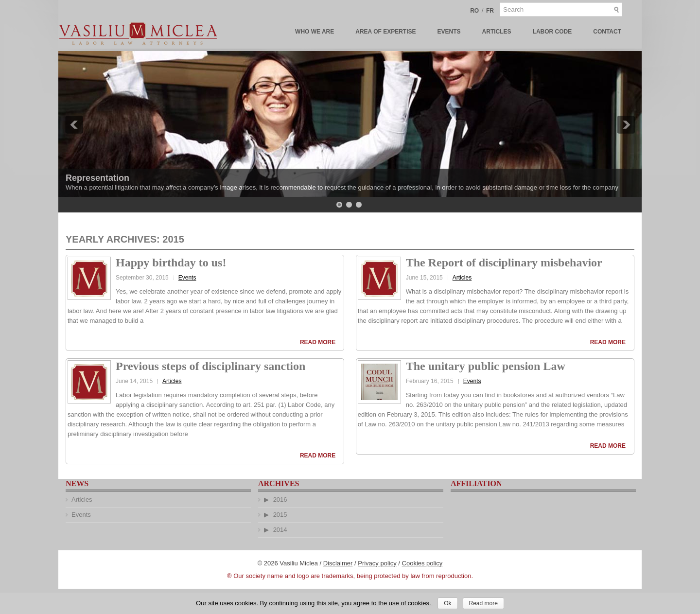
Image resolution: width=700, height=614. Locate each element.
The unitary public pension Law (486, 366)
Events (449, 32)
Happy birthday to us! (171, 263)
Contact (607, 32)
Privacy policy (377, 563)
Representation (97, 178)
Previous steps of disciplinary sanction (210, 366)
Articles (497, 32)
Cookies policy (422, 563)
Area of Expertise (385, 32)
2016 (280, 500)
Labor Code (552, 32)
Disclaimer (338, 563)
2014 (280, 530)
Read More (318, 342)
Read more (483, 603)
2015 (280, 515)
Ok (447, 603)
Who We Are (315, 32)
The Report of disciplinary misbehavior (504, 263)
